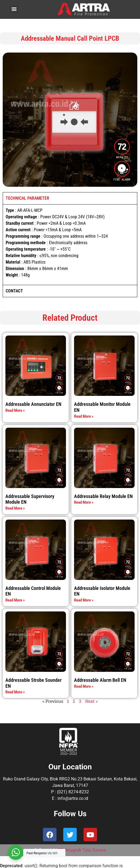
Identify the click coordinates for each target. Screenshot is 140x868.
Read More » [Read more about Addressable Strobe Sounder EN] (15, 692)
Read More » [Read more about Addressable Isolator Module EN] (84, 600)
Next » (91, 701)
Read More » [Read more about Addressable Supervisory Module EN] (15, 508)
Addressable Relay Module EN (103, 496)
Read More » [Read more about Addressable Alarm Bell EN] (84, 686)
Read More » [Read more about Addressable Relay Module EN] (84, 502)
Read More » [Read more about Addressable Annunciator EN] (15, 410)
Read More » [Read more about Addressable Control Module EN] (15, 600)
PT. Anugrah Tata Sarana (82, 850)
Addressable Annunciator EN (33, 404)
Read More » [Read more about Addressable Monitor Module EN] (84, 416)
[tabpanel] (70, 245)
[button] (14, 9)
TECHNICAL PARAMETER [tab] (27, 198)
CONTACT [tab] (14, 291)
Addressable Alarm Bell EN (100, 680)
